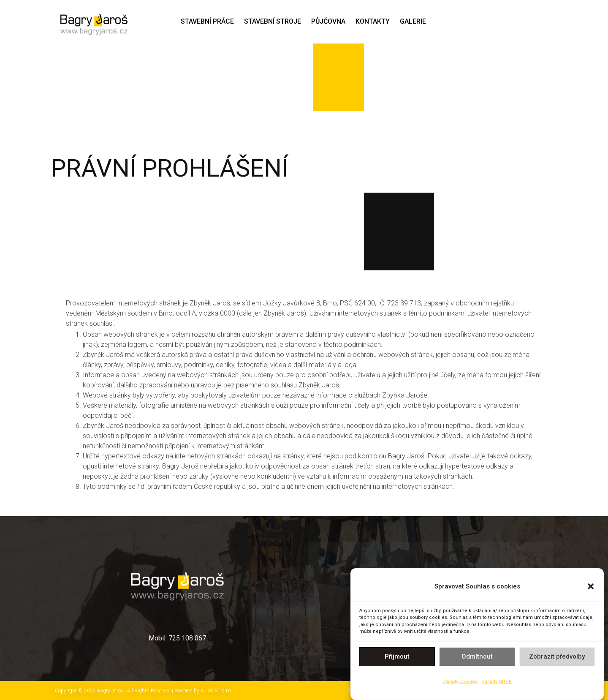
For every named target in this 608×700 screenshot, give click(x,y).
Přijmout (397, 659)
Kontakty (373, 21)
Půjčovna (328, 21)
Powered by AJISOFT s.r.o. (203, 691)
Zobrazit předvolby (557, 659)
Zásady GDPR (497, 684)
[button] (591, 588)
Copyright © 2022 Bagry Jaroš (90, 691)
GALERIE (413, 21)
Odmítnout (477, 659)
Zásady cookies (460, 684)
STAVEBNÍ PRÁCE (207, 21)
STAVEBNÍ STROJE (273, 21)
